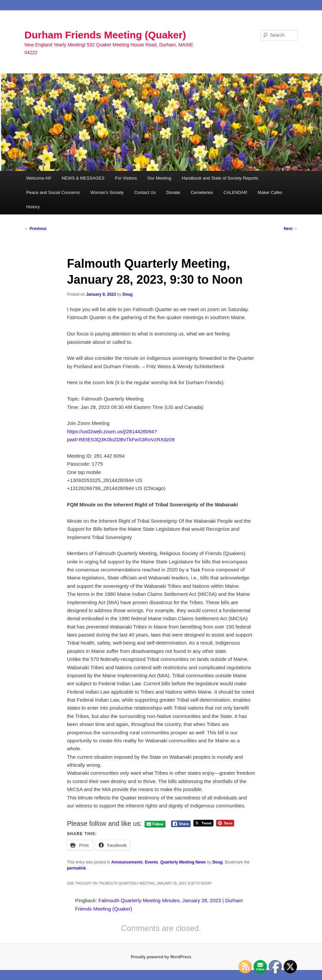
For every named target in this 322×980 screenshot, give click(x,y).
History (33, 207)
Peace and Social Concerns (53, 192)
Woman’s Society (107, 192)
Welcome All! (39, 178)
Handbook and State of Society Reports (220, 178)
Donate (173, 192)
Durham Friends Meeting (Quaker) (105, 35)
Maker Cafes (270, 192)
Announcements (127, 862)
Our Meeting (159, 178)
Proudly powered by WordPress (161, 957)
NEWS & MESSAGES (83, 178)
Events (151, 862)
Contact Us (145, 192)
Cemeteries (202, 192)
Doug (128, 294)
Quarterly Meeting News (183, 862)
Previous (35, 229)
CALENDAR (235, 192)
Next (290, 229)
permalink (76, 868)
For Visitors (126, 178)
